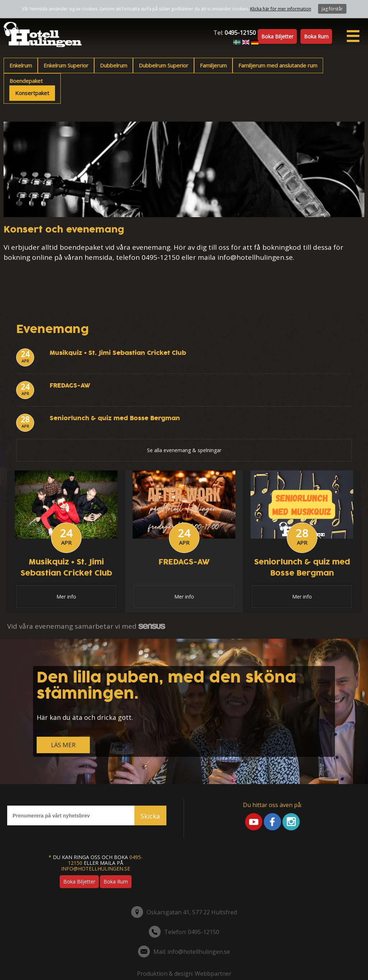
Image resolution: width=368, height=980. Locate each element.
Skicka (150, 816)
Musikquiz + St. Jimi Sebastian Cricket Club (118, 353)
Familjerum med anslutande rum (278, 65)
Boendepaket (26, 81)
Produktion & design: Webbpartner (184, 974)
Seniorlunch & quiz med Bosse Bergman (115, 418)
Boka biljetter (277, 36)
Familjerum (213, 65)
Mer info (66, 597)
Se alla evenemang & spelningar (184, 450)
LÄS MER (63, 745)
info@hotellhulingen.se (96, 869)
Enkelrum (21, 65)
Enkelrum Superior (66, 65)
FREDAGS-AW (70, 386)
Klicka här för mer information (281, 9)
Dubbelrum (114, 65)
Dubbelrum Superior (164, 65)
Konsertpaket (32, 93)
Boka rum (316, 36)
